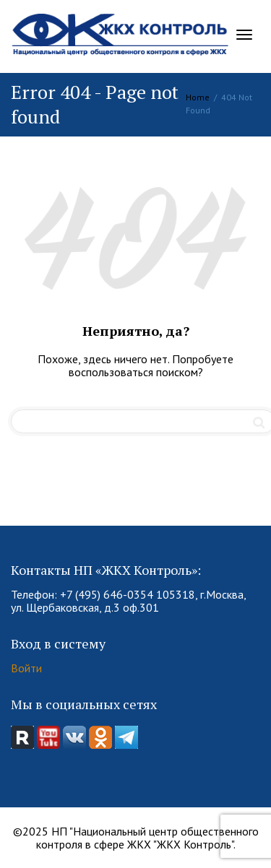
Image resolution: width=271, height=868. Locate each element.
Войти (26, 668)
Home (198, 97)
